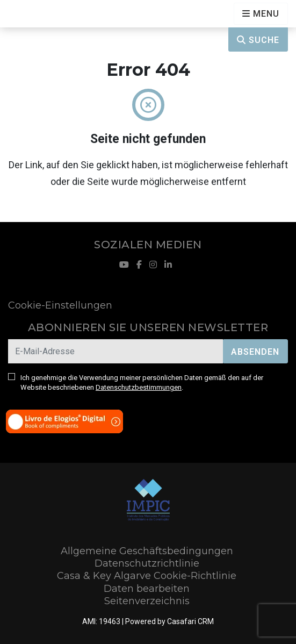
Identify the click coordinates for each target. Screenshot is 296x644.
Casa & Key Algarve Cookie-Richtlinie (147, 576)
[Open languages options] (261, 14)
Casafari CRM (190, 621)
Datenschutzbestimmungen (139, 387)
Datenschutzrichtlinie (147, 563)
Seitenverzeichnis (147, 601)
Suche (258, 40)
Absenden (255, 352)
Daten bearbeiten (147, 589)
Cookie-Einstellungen (60, 305)
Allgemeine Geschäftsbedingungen (147, 551)
